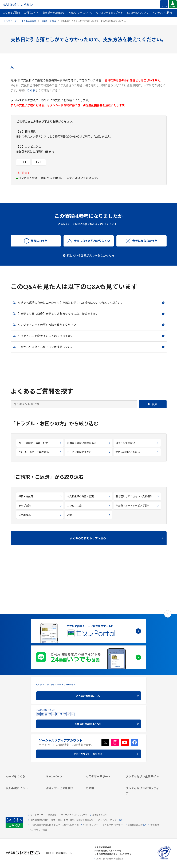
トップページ (10, 21)
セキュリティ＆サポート (110, 13)
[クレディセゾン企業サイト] (143, 731)
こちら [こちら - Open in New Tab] (31, 91)
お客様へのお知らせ (54, 13)
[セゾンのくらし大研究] (143, 787)
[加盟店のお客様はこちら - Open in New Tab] (89, 667)
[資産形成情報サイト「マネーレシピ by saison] (143, 781)
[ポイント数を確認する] (23, 795)
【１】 (23, 162)
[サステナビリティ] (143, 743)
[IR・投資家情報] (143, 747)
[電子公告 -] (143, 751)
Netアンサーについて (80, 13)
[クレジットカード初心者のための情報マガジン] (143, 774)
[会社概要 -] (143, 735)
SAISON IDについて (138, 13)
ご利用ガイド (31, 13)
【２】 (39, 162)
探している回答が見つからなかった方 (91, 256)
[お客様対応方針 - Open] (136, 825)
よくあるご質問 (11, 13)
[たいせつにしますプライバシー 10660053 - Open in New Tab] (164, 860)
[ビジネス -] (143, 739)
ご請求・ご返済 (49, 21)
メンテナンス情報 (162, 13)
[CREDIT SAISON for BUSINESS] (89, 639)
